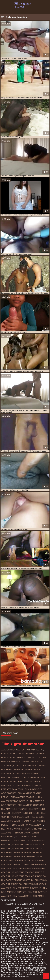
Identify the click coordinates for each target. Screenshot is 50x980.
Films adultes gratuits (22, 974)
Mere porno (17, 953)
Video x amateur (9, 940)
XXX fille (36, 945)
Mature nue (16, 921)
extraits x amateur (12, 789)
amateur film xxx (10, 750)
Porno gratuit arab (10, 966)
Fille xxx (28, 928)
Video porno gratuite (11, 972)
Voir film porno (25, 940)
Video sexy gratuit (21, 915)
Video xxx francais (21, 951)
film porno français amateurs (29, 876)
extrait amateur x (32, 750)
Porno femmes (24, 924)
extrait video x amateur (15, 781)
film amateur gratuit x (23, 797)
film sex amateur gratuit (27, 888)
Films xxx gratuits (32, 953)
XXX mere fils (20, 970)
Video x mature (8, 913)
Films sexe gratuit (36, 970)
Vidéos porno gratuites (21, 934)
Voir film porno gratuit (22, 968)
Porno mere (27, 936)
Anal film (35, 951)
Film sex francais (16, 961)
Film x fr (15, 938)
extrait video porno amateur (29, 777)
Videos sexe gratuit (17, 947)
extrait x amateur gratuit (28, 785)
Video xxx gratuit (28, 966)
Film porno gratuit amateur (22, 943)
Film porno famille (10, 959)
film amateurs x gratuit (26, 813)
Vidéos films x (35, 926)
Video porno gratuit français (15, 964)
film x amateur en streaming (29, 896)
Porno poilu (28, 921)
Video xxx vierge (9, 949)
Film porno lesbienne (27, 913)
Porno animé (14, 936)
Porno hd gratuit (39, 917)
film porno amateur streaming (18, 857)
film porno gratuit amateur (17, 880)
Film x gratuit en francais (13, 911)
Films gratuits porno (35, 911)
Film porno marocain (20, 917)
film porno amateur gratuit (28, 849)
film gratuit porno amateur (26, 825)
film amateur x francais (31, 805)
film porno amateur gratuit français (22, 853)
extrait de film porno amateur (18, 754)
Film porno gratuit (25, 919)
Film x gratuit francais (28, 949)
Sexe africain (26, 959)
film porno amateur (12, 829)
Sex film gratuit (15, 930)
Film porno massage (35, 961)
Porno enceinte (8, 919)
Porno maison (40, 938)
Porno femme (40, 968)
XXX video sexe (22, 945)
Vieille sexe (38, 974)
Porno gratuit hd (15, 928)
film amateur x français (14, 809)
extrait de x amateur (25, 766)
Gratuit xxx (39, 957)
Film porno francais (25, 955)
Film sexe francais (38, 964)
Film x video (26, 938)
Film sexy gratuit (35, 947)
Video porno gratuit (18, 926)
